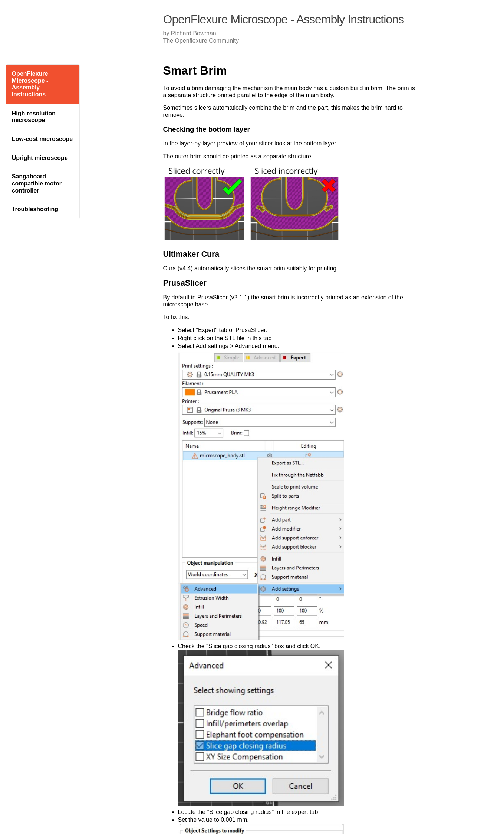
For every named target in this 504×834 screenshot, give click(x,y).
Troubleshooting (35, 209)
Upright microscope (40, 158)
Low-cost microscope (42, 139)
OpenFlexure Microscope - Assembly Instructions (30, 84)
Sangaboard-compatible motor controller (37, 183)
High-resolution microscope (34, 117)
